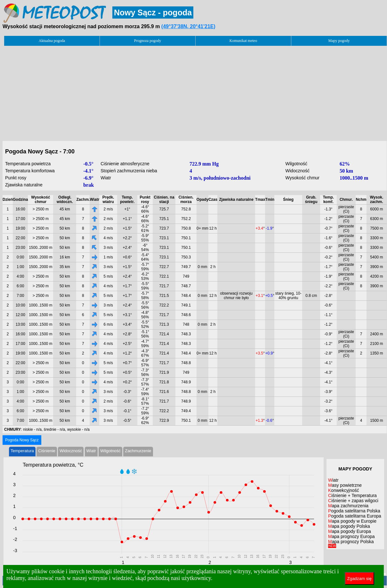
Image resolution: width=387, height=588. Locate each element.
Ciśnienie (47, 451)
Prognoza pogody (148, 41)
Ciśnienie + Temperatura (352, 495)
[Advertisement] (195, 92)
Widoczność (71, 451)
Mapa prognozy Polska (351, 543)
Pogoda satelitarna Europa (355, 516)
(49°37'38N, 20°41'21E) (188, 26)
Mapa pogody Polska (349, 526)
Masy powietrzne (345, 485)
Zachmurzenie (138, 451)
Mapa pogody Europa (350, 531)
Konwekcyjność (344, 490)
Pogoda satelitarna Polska (354, 511)
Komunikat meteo (243, 41)
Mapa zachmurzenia (348, 506)
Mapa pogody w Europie (352, 521)
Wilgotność (110, 451)
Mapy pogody (339, 41)
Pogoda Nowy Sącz (22, 440)
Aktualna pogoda (52, 41)
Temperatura (22, 451)
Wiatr (91, 451)
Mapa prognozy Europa (351, 536)
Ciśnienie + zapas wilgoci (353, 501)
